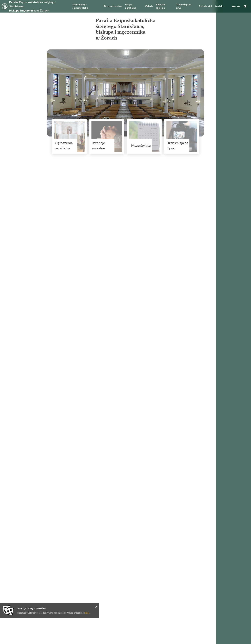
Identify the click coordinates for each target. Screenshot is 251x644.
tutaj (87, 613)
